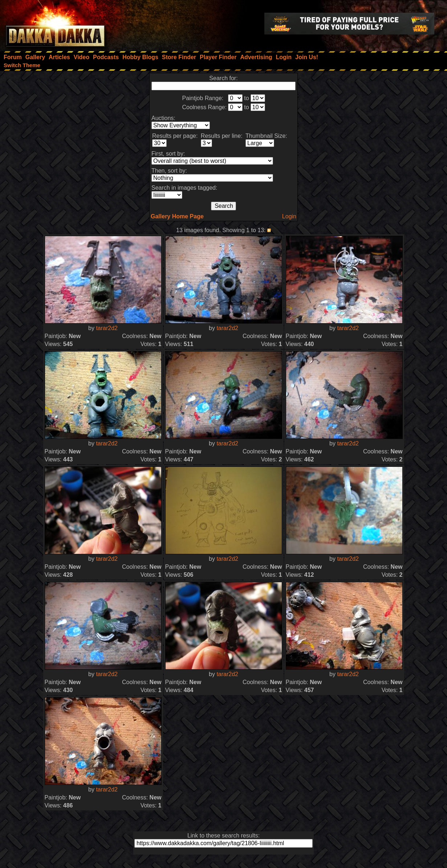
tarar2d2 (107, 328)
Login (289, 216)
